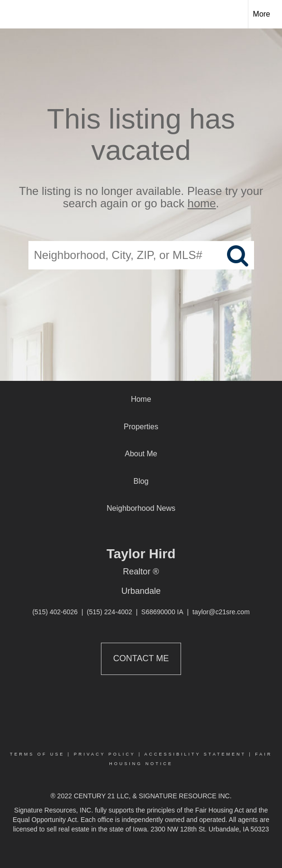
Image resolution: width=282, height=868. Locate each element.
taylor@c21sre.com (221, 612)
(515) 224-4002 (109, 612)
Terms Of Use (37, 754)
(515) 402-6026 (55, 612)
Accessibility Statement (195, 754)
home (202, 204)
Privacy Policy (105, 754)
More (262, 14)
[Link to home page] (16, 14)
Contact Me (141, 658)
